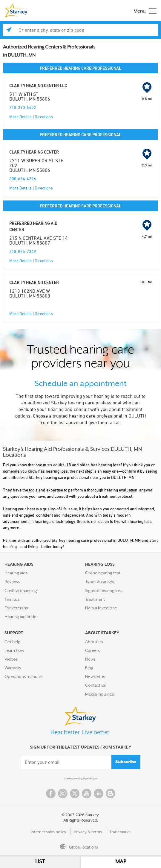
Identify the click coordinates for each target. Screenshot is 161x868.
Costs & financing (21, 591)
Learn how (14, 650)
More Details (20, 117)
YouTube (87, 793)
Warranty (13, 668)
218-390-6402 (23, 107)
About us (94, 642)
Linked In (99, 793)
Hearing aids (16, 573)
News (90, 659)
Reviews (12, 582)
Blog (89, 668)
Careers (92, 650)
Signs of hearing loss (104, 591)
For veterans (16, 608)
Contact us (95, 685)
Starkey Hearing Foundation (80, 779)
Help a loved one (101, 608)
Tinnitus (12, 599)
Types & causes (99, 582)
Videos (11, 659)
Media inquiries (99, 694)
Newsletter (95, 676)
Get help (13, 642)
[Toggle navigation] (144, 11)
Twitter (75, 793)
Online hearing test (103, 573)
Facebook (51, 793)
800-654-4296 (23, 179)
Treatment (95, 599)
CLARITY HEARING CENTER (34, 152)
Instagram (63, 793)
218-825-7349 (23, 251)
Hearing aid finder (21, 617)
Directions (44, 117)
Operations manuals (23, 676)
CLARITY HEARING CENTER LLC (38, 85)
